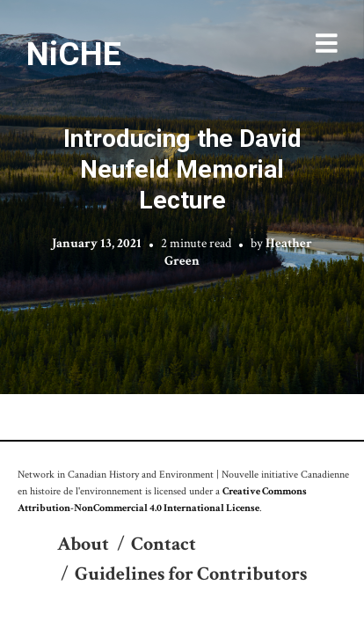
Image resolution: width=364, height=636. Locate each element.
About (83, 544)
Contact (164, 544)
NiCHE (74, 54)
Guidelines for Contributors (191, 574)
